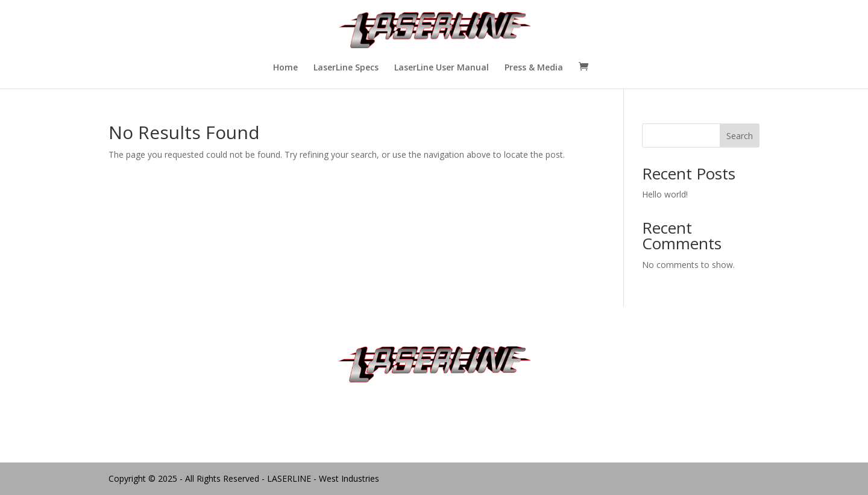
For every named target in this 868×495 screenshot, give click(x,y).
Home (285, 68)
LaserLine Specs (346, 68)
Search (740, 136)
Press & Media (534, 68)
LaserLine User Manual (442, 68)
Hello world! (665, 194)
